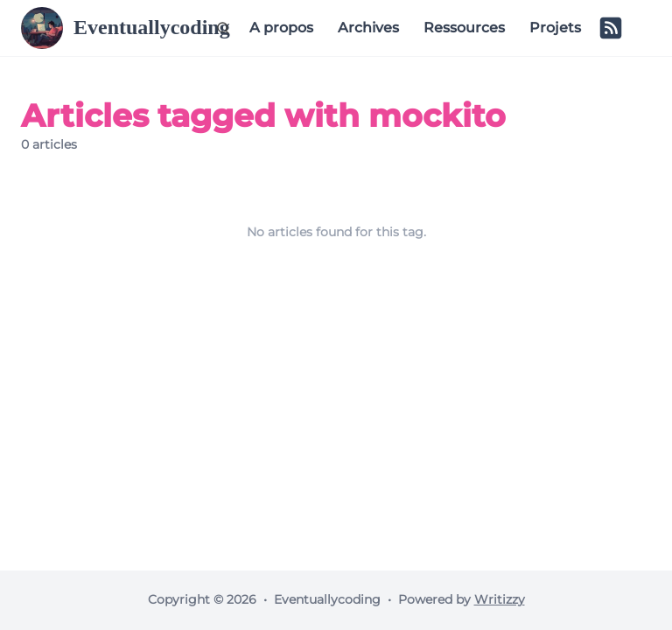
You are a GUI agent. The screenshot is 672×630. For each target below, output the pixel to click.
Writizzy (500, 599)
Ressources (464, 28)
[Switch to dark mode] (639, 28)
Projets (555, 28)
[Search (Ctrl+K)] (223, 28)
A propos (281, 28)
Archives (368, 28)
